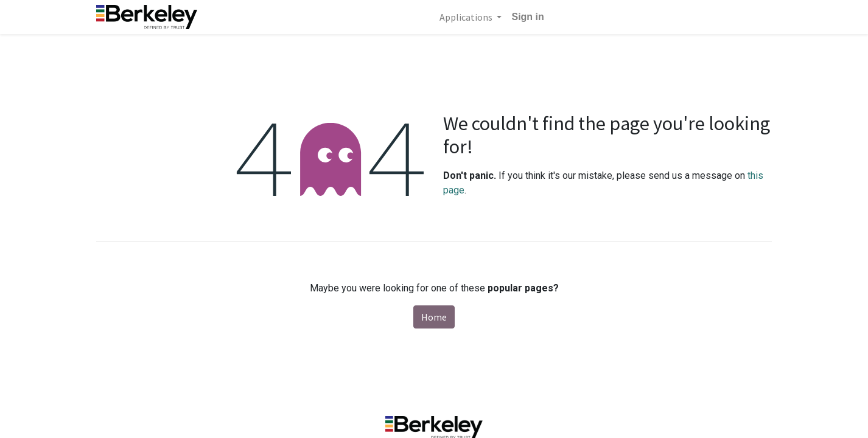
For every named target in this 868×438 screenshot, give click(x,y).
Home (434, 317)
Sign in (527, 17)
